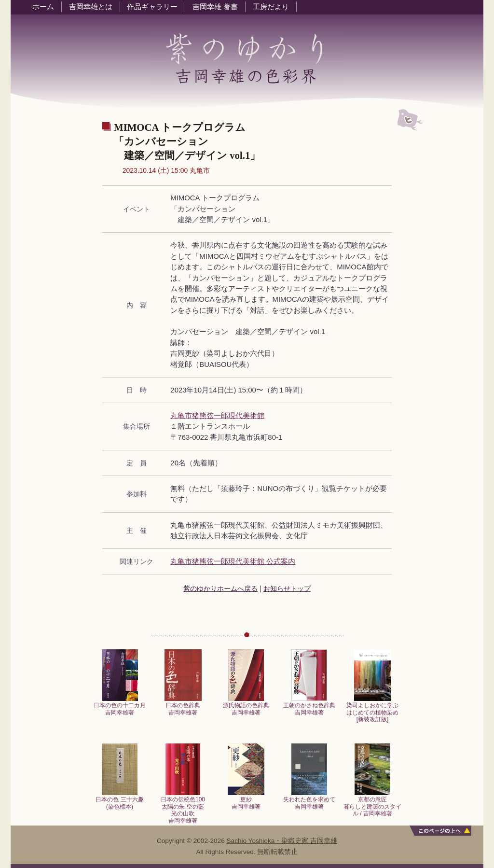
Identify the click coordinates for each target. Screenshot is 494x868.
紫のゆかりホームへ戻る (220, 588)
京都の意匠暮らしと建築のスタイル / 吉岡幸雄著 (372, 804)
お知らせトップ (287, 588)
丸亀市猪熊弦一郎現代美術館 (217, 416)
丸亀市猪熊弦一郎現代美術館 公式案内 (233, 561)
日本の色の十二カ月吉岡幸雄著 (120, 706)
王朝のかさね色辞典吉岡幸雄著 (309, 706)
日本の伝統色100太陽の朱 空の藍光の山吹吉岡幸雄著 (183, 807)
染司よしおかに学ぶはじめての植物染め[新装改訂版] (372, 710)
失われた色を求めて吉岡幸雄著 (309, 800)
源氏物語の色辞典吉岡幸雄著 (246, 706)
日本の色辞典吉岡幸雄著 (183, 706)
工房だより (271, 7)
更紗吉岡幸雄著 (246, 800)
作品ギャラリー (152, 7)
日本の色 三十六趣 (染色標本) (119, 800)
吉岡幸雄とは (91, 7)
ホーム (43, 7)
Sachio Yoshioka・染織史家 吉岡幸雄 (282, 841)
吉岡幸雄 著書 (215, 7)
